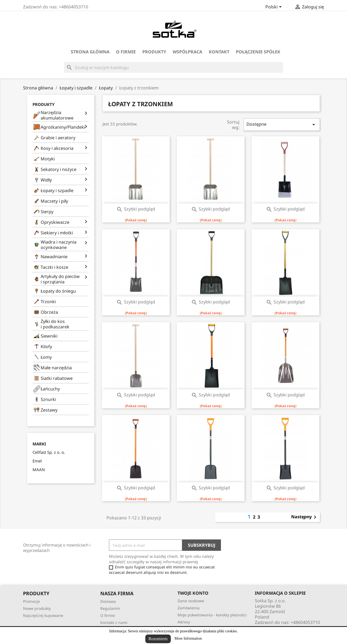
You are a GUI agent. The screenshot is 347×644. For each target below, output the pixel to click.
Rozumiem (158, 639)
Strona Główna (90, 52)
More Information (188, 638)
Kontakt (219, 52)
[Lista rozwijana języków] (274, 7)
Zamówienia (189, 608)
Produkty (154, 52)
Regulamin (110, 608)
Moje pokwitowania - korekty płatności (212, 615)
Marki (39, 444)
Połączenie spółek (258, 52)
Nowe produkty (37, 608)
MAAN (39, 470)
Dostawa (108, 601)
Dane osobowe (191, 601)
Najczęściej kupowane (43, 615)
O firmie (126, 52)
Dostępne (282, 124)
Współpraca (187, 52)
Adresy (184, 622)
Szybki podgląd (136, 209)
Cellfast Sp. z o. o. (49, 452)
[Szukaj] (173, 67)
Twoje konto (193, 593)
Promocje (31, 601)
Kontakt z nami (114, 622)
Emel (37, 461)
